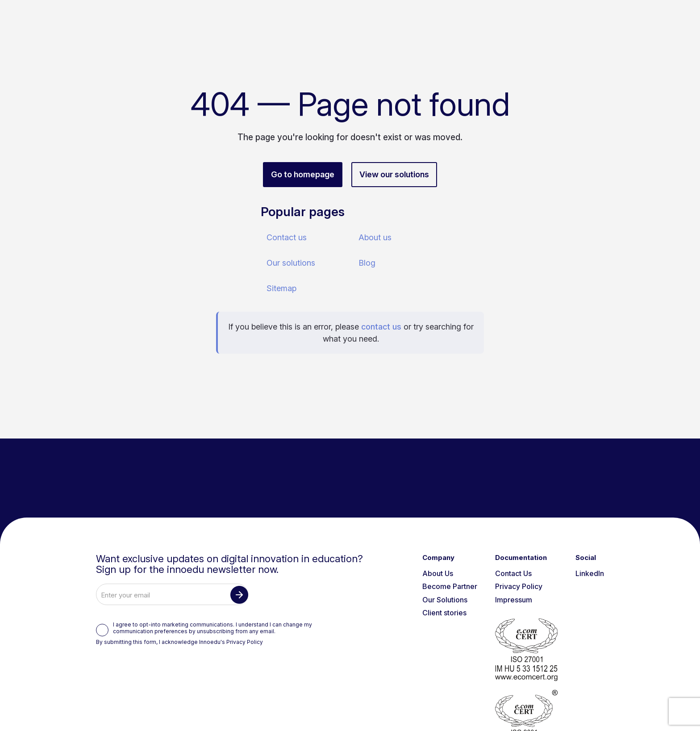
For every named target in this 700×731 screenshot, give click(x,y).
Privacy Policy (245, 642)
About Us (438, 573)
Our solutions (291, 263)
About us (375, 237)
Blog (367, 263)
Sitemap (281, 288)
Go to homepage (303, 174)
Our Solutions (445, 600)
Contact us (287, 237)
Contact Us (513, 573)
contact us (381, 327)
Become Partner (450, 586)
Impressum (514, 600)
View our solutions (394, 174)
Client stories (444, 613)
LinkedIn (590, 573)
